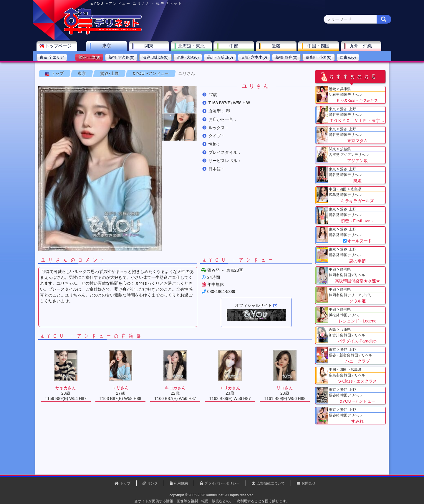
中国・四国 (321, 46)
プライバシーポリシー (222, 483)
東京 (109, 46)
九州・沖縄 (364, 46)
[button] (180, 100)
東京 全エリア (54, 58)
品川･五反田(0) (223, 58)
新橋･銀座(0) (289, 58)
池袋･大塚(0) (190, 58)
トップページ (61, 46)
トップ (57, 73)
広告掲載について (271, 483)
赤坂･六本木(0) (257, 58)
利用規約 (181, 483)
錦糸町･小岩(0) (321, 58)
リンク (153, 483)
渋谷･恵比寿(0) (158, 58)
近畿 (279, 46)
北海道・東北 (194, 46)
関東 (152, 46)
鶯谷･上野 (109, 73)
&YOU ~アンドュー (151, 73)
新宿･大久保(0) (124, 58)
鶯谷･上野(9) (92, 58)
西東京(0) (351, 58)
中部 (236, 46)
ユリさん (187, 73)
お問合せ (309, 483)
